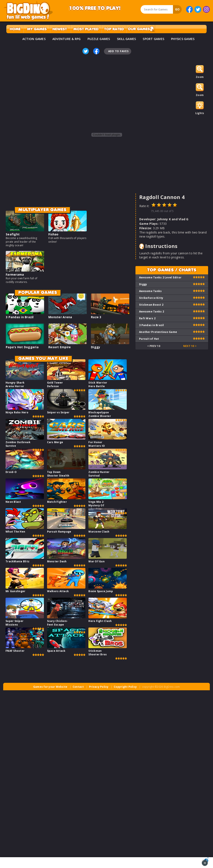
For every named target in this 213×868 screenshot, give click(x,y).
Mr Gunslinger (15, 591)
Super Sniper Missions (14, 623)
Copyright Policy (125, 687)
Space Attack (56, 651)
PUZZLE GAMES (99, 39)
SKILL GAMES (127, 39)
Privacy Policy (99, 687)
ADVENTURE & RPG (67, 39)
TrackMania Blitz (17, 561)
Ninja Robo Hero (17, 412)
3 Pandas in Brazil (20, 317)
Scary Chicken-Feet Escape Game (58, 625)
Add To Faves (118, 51)
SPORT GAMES (153, 39)
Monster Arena (60, 317)
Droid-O (11, 472)
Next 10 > (190, 346)
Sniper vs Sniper (58, 412)
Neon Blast (13, 502)
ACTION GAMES (34, 39)
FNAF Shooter (15, 651)
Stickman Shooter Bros (98, 653)
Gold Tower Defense (55, 384)
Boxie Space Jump (101, 591)
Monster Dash (57, 561)
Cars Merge (55, 442)
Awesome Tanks (150, 291)
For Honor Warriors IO (97, 444)
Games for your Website (50, 687)
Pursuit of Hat (149, 339)
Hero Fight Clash (100, 621)
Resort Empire (60, 347)
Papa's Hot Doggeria (22, 347)
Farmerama (15, 274)
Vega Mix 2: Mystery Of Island (96, 505)
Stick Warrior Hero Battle (98, 384)
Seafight (13, 234)
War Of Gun (96, 561)
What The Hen (15, 532)
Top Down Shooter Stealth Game (58, 476)
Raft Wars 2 (147, 318)
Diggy (96, 347)
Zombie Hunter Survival (99, 474)
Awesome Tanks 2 (152, 312)
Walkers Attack (58, 591)
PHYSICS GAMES (183, 39)
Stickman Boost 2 (151, 305)
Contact (78, 687)
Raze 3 (96, 317)
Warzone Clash (99, 532)
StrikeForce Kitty (151, 298)
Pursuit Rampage (59, 532)
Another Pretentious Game (158, 332)
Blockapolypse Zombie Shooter (100, 414)
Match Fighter (57, 502)
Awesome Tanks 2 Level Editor (160, 277)
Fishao (53, 234)
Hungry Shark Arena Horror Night (15, 386)
